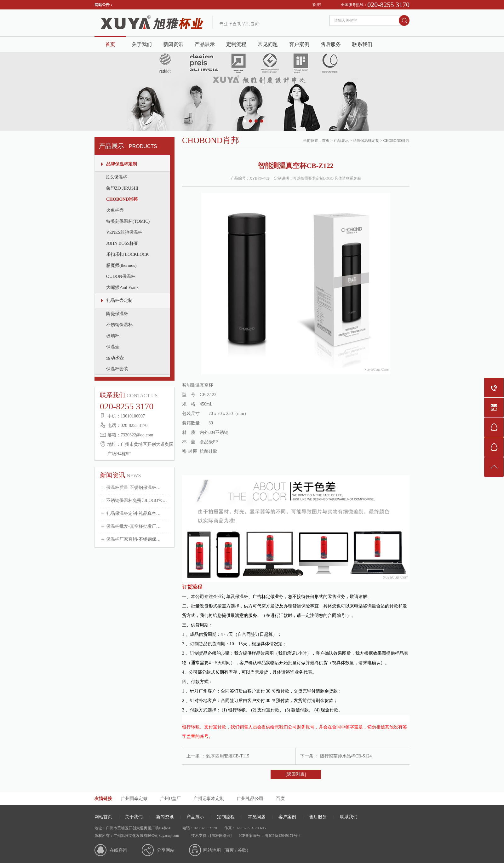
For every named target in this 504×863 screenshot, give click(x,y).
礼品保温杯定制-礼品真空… (133, 513)
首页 (110, 44)
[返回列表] (296, 774)
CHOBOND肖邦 (122, 199)
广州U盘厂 (170, 799)
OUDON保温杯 (121, 276)
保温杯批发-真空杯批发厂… (133, 526)
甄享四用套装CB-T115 (228, 756)
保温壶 (113, 347)
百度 (280, 799)
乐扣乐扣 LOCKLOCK (128, 254)
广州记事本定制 (209, 799)
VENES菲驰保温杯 (124, 232)
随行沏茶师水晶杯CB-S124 (346, 756)
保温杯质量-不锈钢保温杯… (133, 488)
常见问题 (268, 44)
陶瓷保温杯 (117, 314)
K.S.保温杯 (117, 177)
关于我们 (142, 44)
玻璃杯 (113, 336)
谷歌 (242, 850)
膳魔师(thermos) (121, 265)
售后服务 (331, 44)
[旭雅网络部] (221, 836)
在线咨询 (118, 850)
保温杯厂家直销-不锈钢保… (133, 539)
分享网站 (166, 850)
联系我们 (362, 44)
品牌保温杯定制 (122, 164)
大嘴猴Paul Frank (122, 288)
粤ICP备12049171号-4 (282, 836)
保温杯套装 (117, 369)
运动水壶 (115, 358)
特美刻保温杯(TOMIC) (128, 221)
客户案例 (299, 44)
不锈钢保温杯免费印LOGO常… (137, 501)
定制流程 (236, 44)
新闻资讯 (173, 44)
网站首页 (103, 817)
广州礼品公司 (250, 799)
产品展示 (205, 44)
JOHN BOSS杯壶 (122, 243)
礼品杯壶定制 (119, 300)
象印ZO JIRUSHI (122, 188)
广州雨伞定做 (134, 799)
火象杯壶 (115, 210)
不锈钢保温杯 (119, 325)
